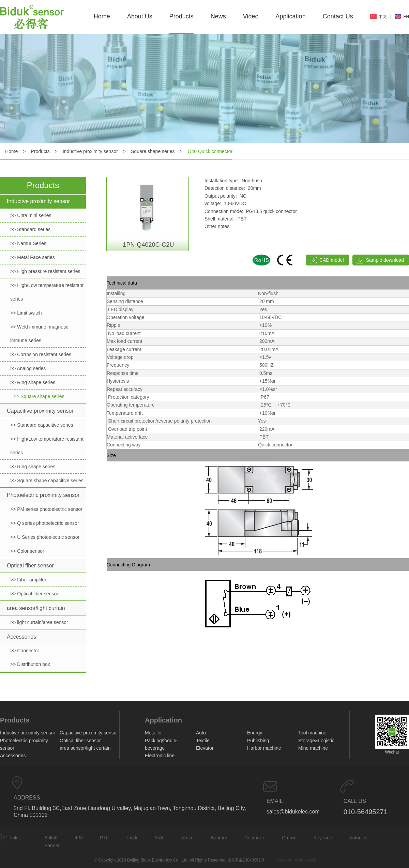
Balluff (51, 838)
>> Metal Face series (33, 257)
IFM (79, 838)
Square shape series (153, 151)
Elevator (205, 748)
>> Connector (25, 651)
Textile (203, 741)
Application (291, 16)
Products (181, 16)
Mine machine (313, 748)
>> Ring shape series (33, 382)
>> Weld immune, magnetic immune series (39, 334)
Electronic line (160, 756)
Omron (289, 838)
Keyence (323, 838)
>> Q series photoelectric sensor (45, 523)
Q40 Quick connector (210, 151)
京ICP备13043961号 (246, 860)
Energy (255, 733)
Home (102, 16)
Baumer (219, 838)
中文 (383, 17)
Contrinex (255, 838)
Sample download (385, 260)
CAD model (332, 260)
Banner (52, 846)
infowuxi (308, 860)
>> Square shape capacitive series (47, 481)
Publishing (258, 741)
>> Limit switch (26, 313)
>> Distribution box (30, 664)
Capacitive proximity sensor (40, 411)
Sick (159, 838)
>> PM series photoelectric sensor (46, 509)
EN (406, 17)
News (218, 16)
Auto (201, 733)
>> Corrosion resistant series (41, 354)
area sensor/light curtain (36, 608)
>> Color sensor (27, 551)
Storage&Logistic (316, 741)
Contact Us (338, 16)
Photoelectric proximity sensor (43, 495)
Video (251, 16)
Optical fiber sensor (30, 566)
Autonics (358, 838)
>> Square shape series (39, 396)
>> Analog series (28, 368)
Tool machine (312, 733)
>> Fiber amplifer (28, 580)
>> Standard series (30, 229)
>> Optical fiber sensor (34, 594)
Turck (132, 838)
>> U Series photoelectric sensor (45, 537)
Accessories (21, 637)
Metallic (153, 733)
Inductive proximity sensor (90, 151)
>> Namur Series (28, 243)
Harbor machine (264, 748)
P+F (104, 838)
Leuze (187, 838)
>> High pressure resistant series (45, 271)
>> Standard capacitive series (42, 425)
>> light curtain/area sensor (39, 622)
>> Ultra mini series (31, 215)
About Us (140, 16)
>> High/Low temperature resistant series (47, 292)
